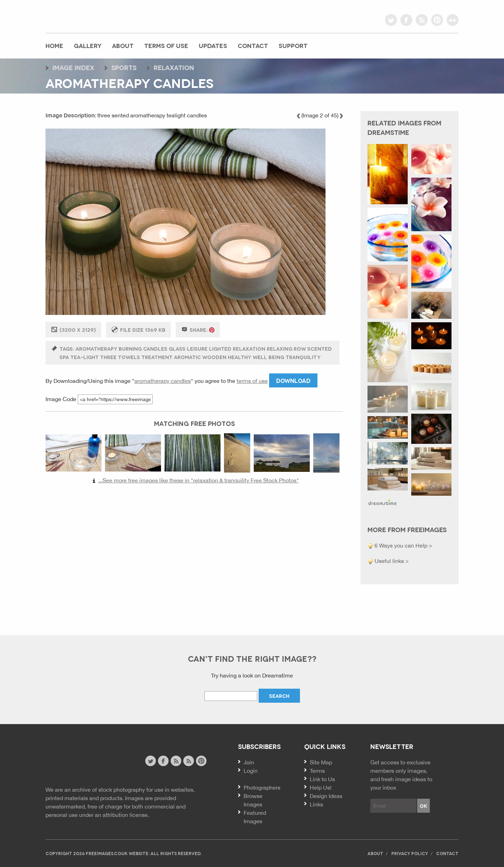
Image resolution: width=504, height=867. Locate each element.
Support (293, 45)
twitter (391, 20)
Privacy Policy (410, 853)
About (123, 45)
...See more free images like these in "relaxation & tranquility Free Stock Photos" (199, 480)
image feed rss (188, 761)
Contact (253, 45)
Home (54, 45)
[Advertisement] (194, 556)
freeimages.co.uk (84, 16)
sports (124, 67)
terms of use (252, 381)
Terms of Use (166, 45)
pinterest (437, 20)
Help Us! (321, 787)
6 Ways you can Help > (403, 545)
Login (251, 771)
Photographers (262, 787)
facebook (406, 20)
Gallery (88, 45)
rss (422, 20)
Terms (317, 771)
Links (316, 804)
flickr (453, 20)
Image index (73, 67)
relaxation (174, 67)
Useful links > (391, 561)
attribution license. (126, 815)
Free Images (84, 762)
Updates (213, 45)
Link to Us (322, 779)
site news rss (176, 761)
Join (249, 762)
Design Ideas (326, 796)
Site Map (321, 762)
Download (293, 380)
